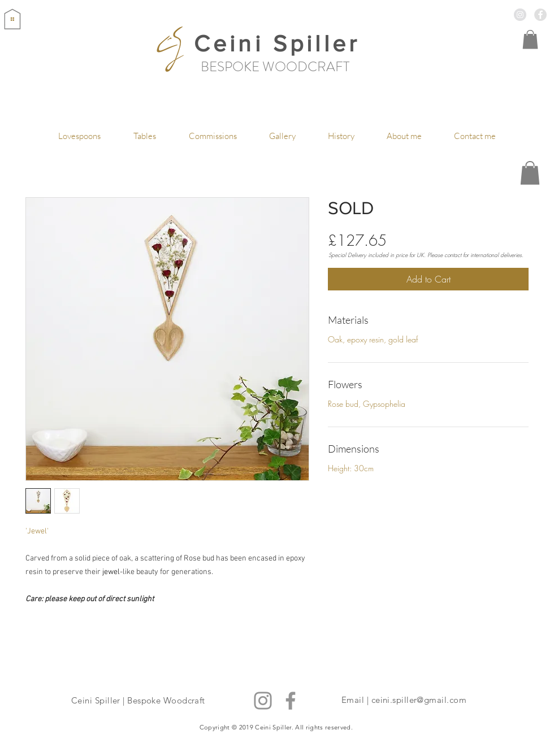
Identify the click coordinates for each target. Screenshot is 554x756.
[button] (530, 39)
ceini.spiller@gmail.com (419, 700)
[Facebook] (291, 701)
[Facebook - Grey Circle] (540, 15)
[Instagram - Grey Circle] (520, 15)
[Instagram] (263, 701)
